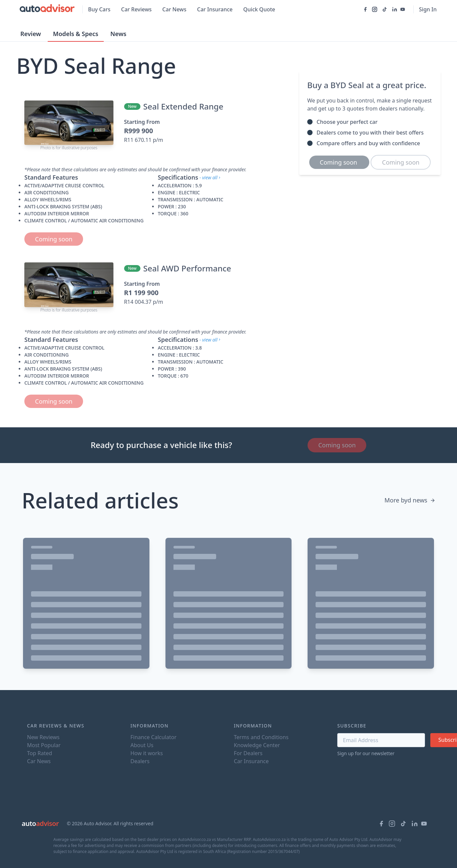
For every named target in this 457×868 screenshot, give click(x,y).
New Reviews (43, 737)
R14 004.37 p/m (144, 302)
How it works (147, 753)
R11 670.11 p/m (144, 140)
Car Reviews (136, 9)
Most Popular (44, 745)
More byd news (410, 500)
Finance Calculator (153, 737)
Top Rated (40, 753)
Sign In (428, 9)
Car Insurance (215, 9)
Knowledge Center (257, 745)
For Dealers (248, 753)
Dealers (140, 761)
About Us (142, 745)
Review (31, 34)
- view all (210, 177)
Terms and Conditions (261, 737)
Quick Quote (259, 9)
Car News (174, 9)
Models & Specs (76, 34)
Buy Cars (99, 9)
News (118, 34)
